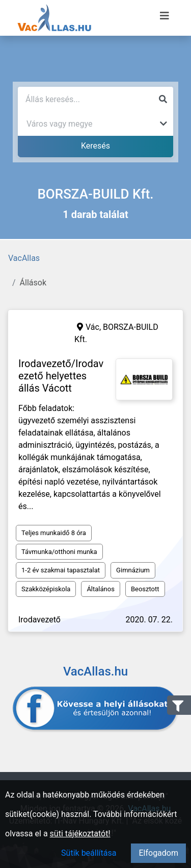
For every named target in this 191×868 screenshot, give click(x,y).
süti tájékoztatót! (80, 834)
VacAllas (24, 258)
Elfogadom (158, 853)
